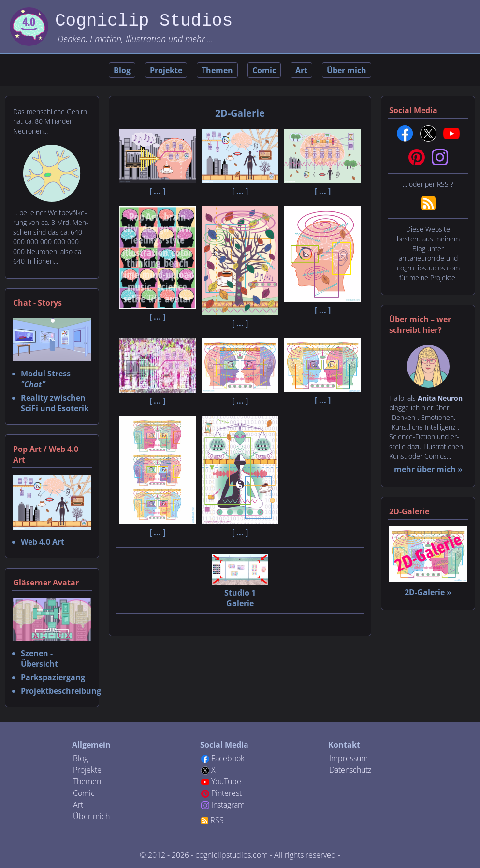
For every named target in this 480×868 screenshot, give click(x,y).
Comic (264, 70)
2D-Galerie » (428, 592)
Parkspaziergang (53, 677)
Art (301, 70)
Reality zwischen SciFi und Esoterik (55, 403)
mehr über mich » (428, 469)
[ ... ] (157, 186)
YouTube (226, 781)
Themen (217, 70)
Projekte (166, 70)
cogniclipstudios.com (232, 855)
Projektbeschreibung (61, 691)
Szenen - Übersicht (39, 658)
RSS (217, 820)
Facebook (228, 758)
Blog (122, 70)
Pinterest (226, 793)
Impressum (349, 758)
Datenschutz (350, 770)
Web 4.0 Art (43, 542)
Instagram (228, 805)
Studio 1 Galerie (240, 593)
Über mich (347, 70)
